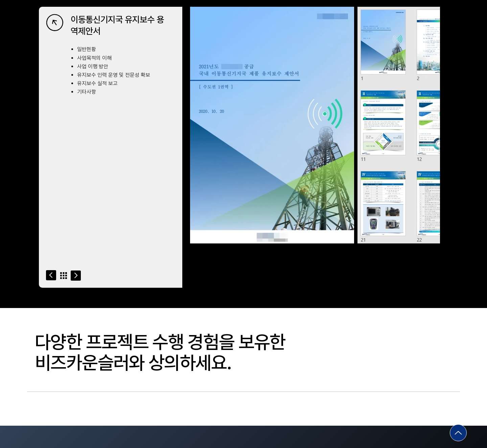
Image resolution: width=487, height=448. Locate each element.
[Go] (51, 275)
